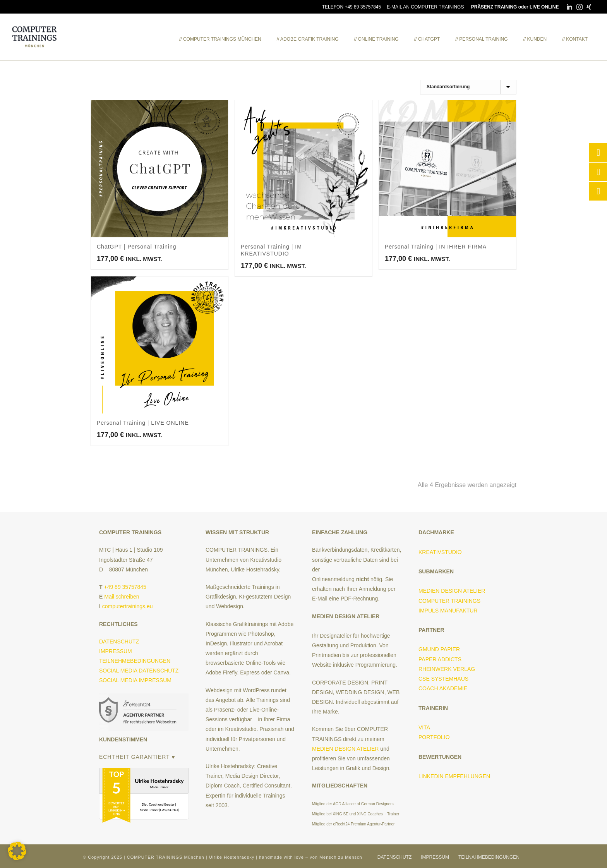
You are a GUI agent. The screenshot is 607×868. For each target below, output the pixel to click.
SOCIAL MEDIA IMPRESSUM (135, 680)
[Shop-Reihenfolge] (468, 87)
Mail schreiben (122, 597)
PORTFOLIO (434, 737)
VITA (424, 727)
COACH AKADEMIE (444, 688)
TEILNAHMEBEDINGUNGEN (489, 857)
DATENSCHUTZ (119, 642)
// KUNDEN (535, 39)
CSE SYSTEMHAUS (443, 679)
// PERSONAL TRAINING (481, 39)
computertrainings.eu (128, 606)
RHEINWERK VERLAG (447, 669)
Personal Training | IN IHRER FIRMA (436, 247)
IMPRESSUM (116, 651)
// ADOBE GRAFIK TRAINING (308, 39)
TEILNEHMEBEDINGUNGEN (135, 661)
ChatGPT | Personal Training (136, 247)
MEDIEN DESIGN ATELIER (345, 749)
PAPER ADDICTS (440, 659)
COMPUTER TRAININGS (449, 601)
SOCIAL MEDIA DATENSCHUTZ (139, 671)
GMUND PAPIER (439, 649)
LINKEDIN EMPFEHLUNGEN (454, 776)
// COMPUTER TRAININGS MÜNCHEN (220, 39)
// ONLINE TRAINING (376, 39)
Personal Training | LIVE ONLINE (143, 423)
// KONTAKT (575, 39)
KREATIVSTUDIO (440, 552)
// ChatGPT (427, 39)
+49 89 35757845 (125, 587)
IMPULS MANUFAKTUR (448, 611)
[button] (17, 851)
